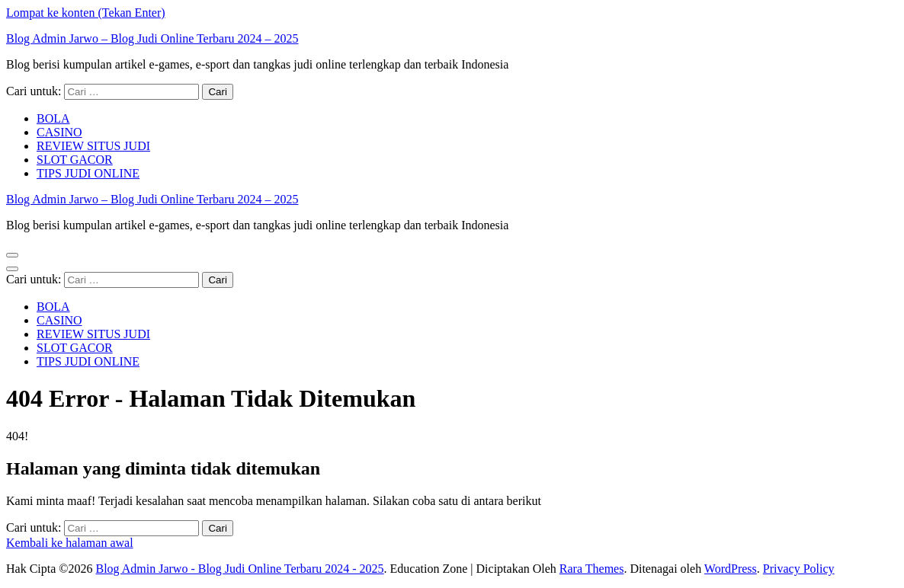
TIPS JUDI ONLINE (88, 173)
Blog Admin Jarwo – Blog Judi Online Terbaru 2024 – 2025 (152, 38)
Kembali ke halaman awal (70, 543)
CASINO (59, 132)
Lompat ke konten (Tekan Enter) (86, 13)
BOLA (53, 118)
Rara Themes (592, 569)
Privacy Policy (799, 569)
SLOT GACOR (75, 160)
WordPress (731, 569)
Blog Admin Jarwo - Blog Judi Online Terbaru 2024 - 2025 (239, 569)
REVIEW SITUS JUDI (93, 146)
